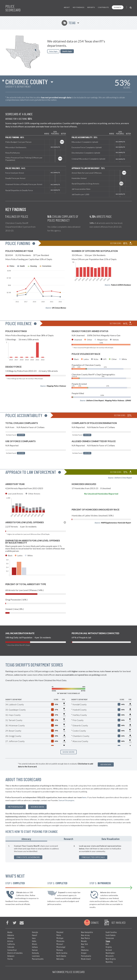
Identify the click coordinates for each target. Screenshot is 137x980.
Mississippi (61, 947)
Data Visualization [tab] (111, 839)
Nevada (84, 941)
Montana (60, 950)
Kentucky (35, 953)
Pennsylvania (86, 956)
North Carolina (62, 953)
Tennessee (110, 938)
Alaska (10, 932)
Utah (107, 944)
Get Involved (118, 922)
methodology (16, 807)
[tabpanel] (69, 852)
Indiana (35, 947)
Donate (118, 7)
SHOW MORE (68, 752)
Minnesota (60, 941)
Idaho (34, 941)
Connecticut (12, 950)
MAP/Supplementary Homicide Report (116, 523)
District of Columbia (15, 953)
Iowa (34, 938)
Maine (59, 935)
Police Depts (53, 51)
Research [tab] (68, 839)
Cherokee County (27, 82)
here (84, 797)
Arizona (10, 941)
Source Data (37, 807)
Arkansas (11, 938)
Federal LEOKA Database (121, 285)
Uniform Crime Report (95, 400)
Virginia (109, 947)
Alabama (11, 935)
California (11, 944)
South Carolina (111, 932)
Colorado (11, 947)
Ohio (83, 947)
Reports (91, 7)
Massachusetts (38, 959)
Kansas (35, 950)
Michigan (60, 938)
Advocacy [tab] (26, 839)
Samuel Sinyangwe (66, 800)
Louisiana (36, 956)
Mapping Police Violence (56, 386)
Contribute (103, 7)
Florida (10, 959)
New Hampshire (87, 932)
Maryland (60, 932)
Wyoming (109, 962)
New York (84, 944)
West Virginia (111, 959)
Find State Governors (28, 857)
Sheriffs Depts (67, 51)
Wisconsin (110, 956)
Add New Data (106, 764)
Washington (110, 953)
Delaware (11, 956)
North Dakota (61, 956)
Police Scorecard (13, 8)
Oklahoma (85, 950)
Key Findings (79, 7)
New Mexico (85, 938)
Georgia (35, 932)
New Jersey (85, 935)
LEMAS (128, 400)
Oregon (84, 953)
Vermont (109, 950)
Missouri (60, 944)
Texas (68, 23)
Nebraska (60, 959)
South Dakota (110, 935)
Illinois (35, 944)
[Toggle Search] (131, 7)
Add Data (21, 435)
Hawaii (35, 935)
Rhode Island (86, 959)
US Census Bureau (59, 308)
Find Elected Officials (93, 857)
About (67, 7)
